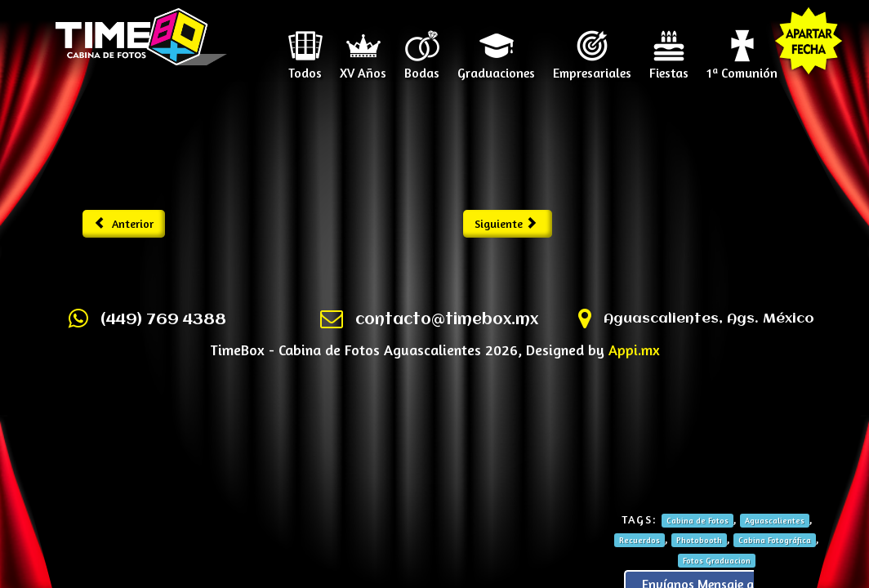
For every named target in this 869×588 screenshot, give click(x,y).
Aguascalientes (775, 520)
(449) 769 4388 (163, 320)
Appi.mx (634, 350)
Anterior (124, 223)
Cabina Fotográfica (775, 540)
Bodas (422, 67)
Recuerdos (639, 540)
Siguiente (506, 223)
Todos (305, 67)
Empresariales (592, 67)
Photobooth (699, 540)
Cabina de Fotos (697, 520)
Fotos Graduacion (717, 560)
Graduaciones (496, 67)
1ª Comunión (742, 67)
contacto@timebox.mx (447, 320)
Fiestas (669, 67)
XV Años (363, 67)
